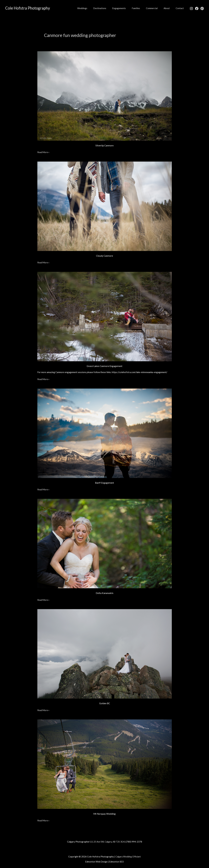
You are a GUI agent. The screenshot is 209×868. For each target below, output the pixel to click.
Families (141, 8)
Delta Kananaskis (104, 593)
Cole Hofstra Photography (28, 8)
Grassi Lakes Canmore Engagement (105, 366)
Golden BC (104, 703)
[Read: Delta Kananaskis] (105, 543)
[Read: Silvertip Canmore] (105, 96)
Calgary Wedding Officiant (128, 856)
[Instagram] (191, 8)
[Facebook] (197, 8)
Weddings (92, 8)
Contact (180, 8)
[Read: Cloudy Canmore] (105, 206)
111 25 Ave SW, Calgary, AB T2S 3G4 (107, 841)
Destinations (108, 8)
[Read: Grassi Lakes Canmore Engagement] (105, 316)
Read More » (44, 152)
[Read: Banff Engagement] (105, 433)
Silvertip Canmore (104, 145)
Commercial (156, 8)
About (169, 8)
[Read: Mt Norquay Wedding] (105, 764)
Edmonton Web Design (96, 862)
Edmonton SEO (117, 862)
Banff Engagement (105, 483)
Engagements (126, 8)
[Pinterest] (202, 8)
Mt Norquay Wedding (105, 814)
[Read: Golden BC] (105, 653)
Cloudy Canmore (104, 256)
